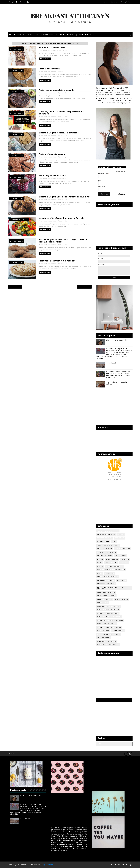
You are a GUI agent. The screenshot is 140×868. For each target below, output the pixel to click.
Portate (33, 35)
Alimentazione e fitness (108, 531)
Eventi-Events (112, 559)
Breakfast (120, 538)
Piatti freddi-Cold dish (108, 577)
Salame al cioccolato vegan (52, 47)
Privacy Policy (126, 2)
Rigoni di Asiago (105, 599)
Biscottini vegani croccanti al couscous (59, 133)
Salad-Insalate (121, 599)
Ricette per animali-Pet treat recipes (111, 588)
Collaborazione (105, 549)
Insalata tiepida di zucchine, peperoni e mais (61, 218)
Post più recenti (15, 287)
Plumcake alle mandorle (117, 340)
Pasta (100, 573)
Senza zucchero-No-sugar (109, 627)
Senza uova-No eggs (106, 624)
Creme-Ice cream (105, 556)
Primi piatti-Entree (106, 580)
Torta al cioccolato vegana (52, 154)
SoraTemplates (22, 865)
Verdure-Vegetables (19, 220)
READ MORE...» (45, 59)
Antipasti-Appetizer (106, 534)
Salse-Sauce (103, 603)
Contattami (111, 363)
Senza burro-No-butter (108, 610)
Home (105, 2)
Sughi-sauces (103, 631)
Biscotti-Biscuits (105, 538)
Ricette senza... (48, 35)
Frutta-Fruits (111, 563)
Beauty (121, 534)
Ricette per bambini (106, 592)
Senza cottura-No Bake (108, 613)
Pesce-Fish (110, 573)
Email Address (104, 174)
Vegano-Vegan (17, 49)
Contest (101, 552)
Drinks (100, 559)
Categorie (19, 35)
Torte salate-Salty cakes (109, 634)
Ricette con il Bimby (106, 584)
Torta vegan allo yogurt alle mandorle (58, 261)
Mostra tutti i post (71, 43)
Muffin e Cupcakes (114, 566)
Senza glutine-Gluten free (109, 617)
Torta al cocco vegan (49, 69)
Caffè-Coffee (103, 541)
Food (100, 563)
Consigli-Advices (123, 549)
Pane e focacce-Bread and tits (111, 570)
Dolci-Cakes (121, 556)
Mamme (100, 566)
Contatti (114, 2)
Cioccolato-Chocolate (108, 545)
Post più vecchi (84, 287)
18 (67, 93)
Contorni (111, 552)
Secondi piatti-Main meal (108, 606)
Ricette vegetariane (106, 596)
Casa (114, 541)
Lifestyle (124, 563)
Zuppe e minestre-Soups (108, 645)
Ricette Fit (122, 580)
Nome (100, 180)
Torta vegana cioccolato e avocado (56, 90)
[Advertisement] (114, 407)
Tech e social (118, 631)
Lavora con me (85, 35)
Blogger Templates (47, 865)
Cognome (102, 186)
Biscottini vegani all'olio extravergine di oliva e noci (65, 197)
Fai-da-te (125, 559)
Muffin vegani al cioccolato (52, 175)
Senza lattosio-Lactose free (110, 620)
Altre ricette (67, 35)
